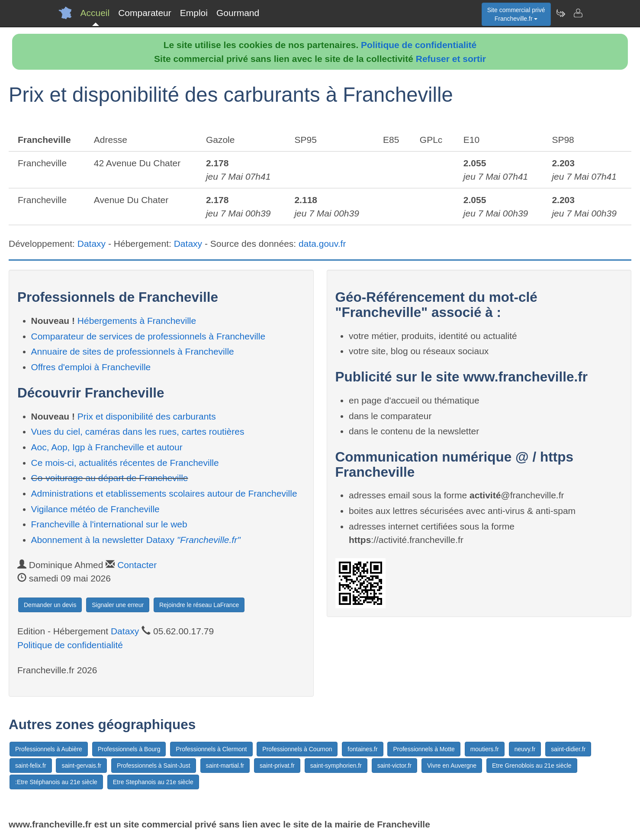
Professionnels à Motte (424, 749)
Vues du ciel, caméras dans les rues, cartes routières (138, 431)
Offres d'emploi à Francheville (91, 367)
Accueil (95, 13)
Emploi (194, 13)
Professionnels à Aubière (49, 749)
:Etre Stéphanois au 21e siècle (56, 782)
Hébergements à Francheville (137, 321)
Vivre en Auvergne (452, 766)
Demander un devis (50, 605)
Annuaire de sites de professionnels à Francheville (133, 351)
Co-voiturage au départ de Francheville (110, 478)
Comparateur (145, 13)
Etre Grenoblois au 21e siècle (532, 766)
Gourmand (238, 13)
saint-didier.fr (568, 749)
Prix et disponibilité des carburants (147, 416)
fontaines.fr (362, 749)
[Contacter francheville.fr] (578, 13)
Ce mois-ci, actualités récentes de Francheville (125, 463)
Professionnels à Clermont (211, 749)
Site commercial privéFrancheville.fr (516, 14)
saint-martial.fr (225, 766)
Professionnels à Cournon (297, 749)
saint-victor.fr (394, 766)
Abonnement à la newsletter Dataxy (136, 540)
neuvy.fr (525, 749)
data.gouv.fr (322, 244)
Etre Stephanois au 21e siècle (153, 782)
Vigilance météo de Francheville (95, 509)
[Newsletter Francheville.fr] (560, 13)
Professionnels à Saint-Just (154, 766)
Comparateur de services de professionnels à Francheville (148, 336)
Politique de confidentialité (419, 45)
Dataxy (92, 244)
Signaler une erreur (118, 605)
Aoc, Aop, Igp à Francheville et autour (107, 447)
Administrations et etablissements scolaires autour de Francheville (164, 493)
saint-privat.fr (277, 766)
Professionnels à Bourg (129, 749)
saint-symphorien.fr (336, 766)
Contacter (137, 565)
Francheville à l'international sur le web (109, 524)
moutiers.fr (485, 749)
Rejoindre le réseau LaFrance (199, 605)
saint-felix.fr (31, 766)
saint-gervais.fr (81, 766)
